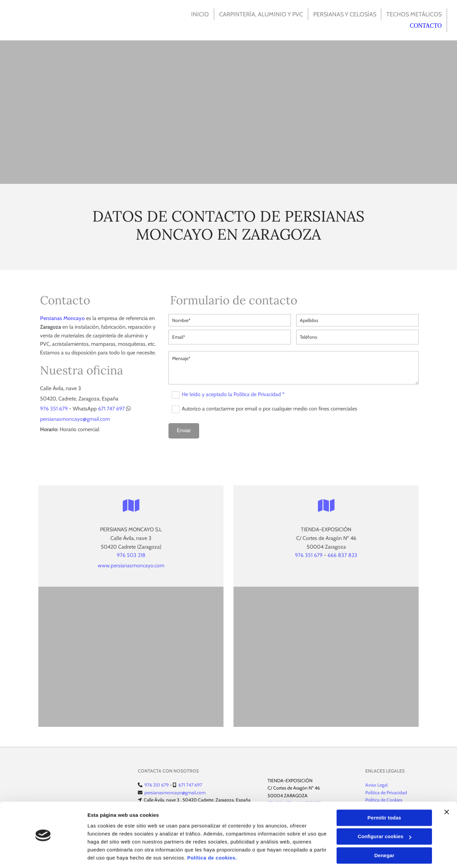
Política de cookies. (212, 836)
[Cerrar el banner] (447, 791)
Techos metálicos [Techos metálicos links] (414, 14)
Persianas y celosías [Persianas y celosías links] (343, 14)
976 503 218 (131, 554)
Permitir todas (384, 796)
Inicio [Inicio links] (198, 14)
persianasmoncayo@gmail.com (75, 418)
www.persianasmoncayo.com (131, 565)
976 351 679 (54, 408)
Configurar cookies (384, 815)
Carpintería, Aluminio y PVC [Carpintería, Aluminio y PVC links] (259, 14)
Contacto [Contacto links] (426, 25)
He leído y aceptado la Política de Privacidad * (233, 394)
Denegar (384, 834)
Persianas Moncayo (62, 318)
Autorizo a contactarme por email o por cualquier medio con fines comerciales (270, 408)
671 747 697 (111, 408)
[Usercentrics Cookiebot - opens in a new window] (43, 855)
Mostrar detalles (107, 855)
